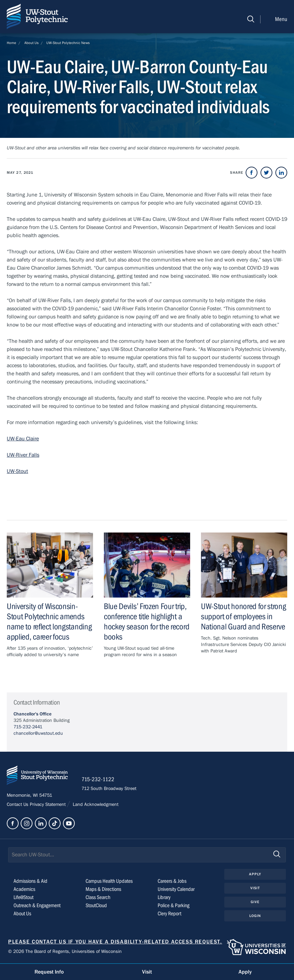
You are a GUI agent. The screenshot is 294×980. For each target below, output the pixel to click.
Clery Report (169, 914)
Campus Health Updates (109, 881)
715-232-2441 (28, 727)
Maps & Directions (103, 889)
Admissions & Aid (30, 881)
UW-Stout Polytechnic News (68, 43)
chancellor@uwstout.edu (38, 733)
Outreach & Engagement (37, 905)
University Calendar (176, 889)
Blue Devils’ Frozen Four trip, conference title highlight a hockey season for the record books (146, 622)
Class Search (98, 897)
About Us (31, 43)
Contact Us (18, 805)
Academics (24, 889)
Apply (255, 874)
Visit (255, 888)
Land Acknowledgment (95, 805)
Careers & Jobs (172, 881)
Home (12, 43)
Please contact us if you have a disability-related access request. (115, 942)
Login (255, 916)
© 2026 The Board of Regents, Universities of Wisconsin (65, 952)
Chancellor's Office (32, 714)
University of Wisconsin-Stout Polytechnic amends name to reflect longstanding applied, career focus (49, 622)
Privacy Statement (48, 805)
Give (255, 902)
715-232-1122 (98, 779)
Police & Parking (174, 905)
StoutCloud (96, 905)
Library (164, 897)
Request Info (49, 972)
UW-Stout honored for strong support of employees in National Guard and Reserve (244, 617)
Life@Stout (24, 897)
